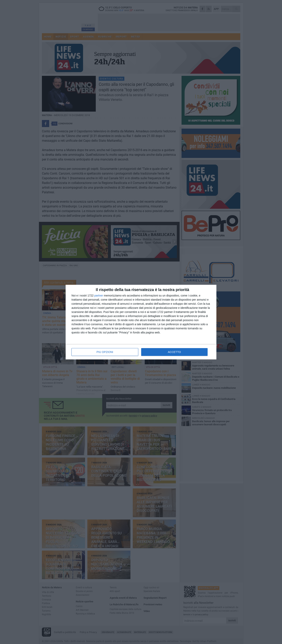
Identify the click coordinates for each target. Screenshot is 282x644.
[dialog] (141, 322)
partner (99, 296)
